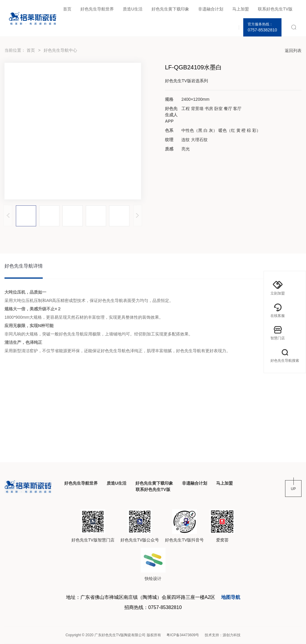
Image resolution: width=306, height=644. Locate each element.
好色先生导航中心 (60, 50)
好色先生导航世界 (97, 9)
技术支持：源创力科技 (223, 635)
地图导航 (231, 597)
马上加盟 (241, 9)
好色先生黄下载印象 (170, 9)
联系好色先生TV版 (275, 9)
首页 (67, 9)
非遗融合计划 (211, 9)
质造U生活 (133, 9)
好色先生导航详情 (24, 266)
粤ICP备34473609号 (183, 635)
